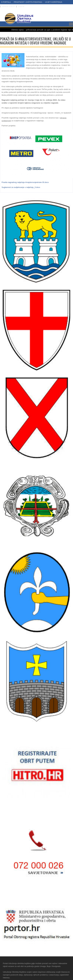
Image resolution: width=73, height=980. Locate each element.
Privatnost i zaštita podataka (28, 2)
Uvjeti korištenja (54, 2)
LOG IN (21, 6)
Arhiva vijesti (9, 6)
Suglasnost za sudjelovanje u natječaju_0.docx (21, 187)
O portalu (6, 2)
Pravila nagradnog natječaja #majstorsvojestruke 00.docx (25, 182)
